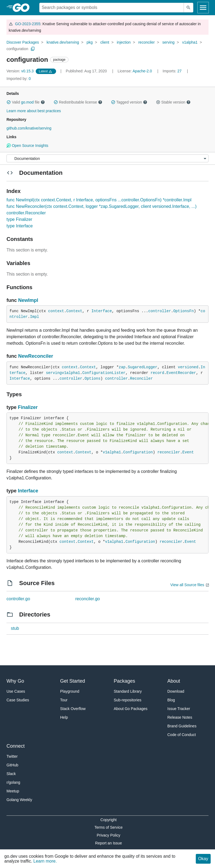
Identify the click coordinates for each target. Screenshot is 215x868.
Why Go (15, 681)
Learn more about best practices (34, 111)
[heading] (23, 8)
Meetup (13, 791)
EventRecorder (181, 373)
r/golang (13, 782)
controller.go (18, 599)
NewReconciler (36, 356)
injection (124, 42)
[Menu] (107, 158)
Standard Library (128, 691)
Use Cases (16, 691)
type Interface (20, 226)
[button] (9, 102)
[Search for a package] (112, 8)
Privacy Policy (108, 835)
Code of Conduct (182, 735)
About (174, 681)
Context (74, 311)
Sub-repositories (128, 700)
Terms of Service (109, 827)
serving (168, 42)
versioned (188, 367)
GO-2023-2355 (28, 24)
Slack (11, 774)
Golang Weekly (19, 800)
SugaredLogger (143, 367)
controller (160, 311)
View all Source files (187, 585)
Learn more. (45, 861)
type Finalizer (19, 219)
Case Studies (18, 700)
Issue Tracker (179, 709)
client (105, 42)
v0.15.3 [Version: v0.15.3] (21, 71)
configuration (17, 49)
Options (92, 379)
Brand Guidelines (182, 726)
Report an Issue (108, 843)
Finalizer (28, 407)
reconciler (147, 42)
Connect (16, 746)
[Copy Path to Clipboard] (33, 49)
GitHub (12, 765)
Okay (203, 859)
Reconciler (141, 379)
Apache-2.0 (142, 71)
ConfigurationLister (104, 373)
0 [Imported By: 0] (19, 79)
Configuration (138, 452)
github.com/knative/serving (29, 128)
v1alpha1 (190, 42)
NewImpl (28, 300)
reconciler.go (88, 599)
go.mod (27, 102)
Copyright (109, 820)
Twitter (12, 756)
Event (188, 452)
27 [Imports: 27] (173, 71)
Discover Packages (23, 42)
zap (122, 367)
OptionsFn (184, 311)
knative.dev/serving (63, 42)
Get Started (73, 681)
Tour (64, 700)
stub (15, 628)
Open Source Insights (27, 146)
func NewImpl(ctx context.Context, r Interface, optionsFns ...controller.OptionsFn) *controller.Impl (99, 200)
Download (176, 691)
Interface (102, 311)
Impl (35, 317)
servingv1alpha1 (63, 373)
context (56, 311)
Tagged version (129, 102)
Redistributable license (78, 102)
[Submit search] (188, 8)
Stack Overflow (73, 709)
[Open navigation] (203, 8)
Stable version (173, 102)
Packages (124, 681)
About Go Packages (131, 709)
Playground (70, 691)
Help (64, 717)
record (157, 373)
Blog (171, 700)
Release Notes (180, 717)
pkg (90, 42)
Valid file (26, 102)
